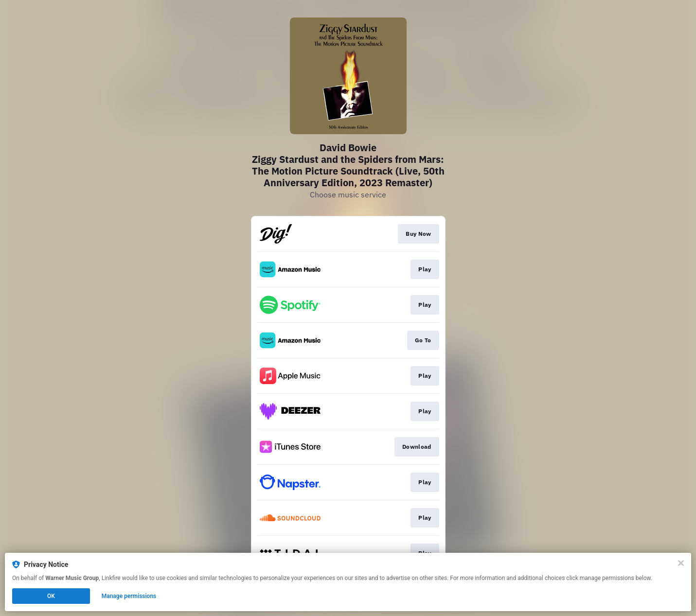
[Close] (681, 563)
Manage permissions (129, 596)
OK (51, 596)
